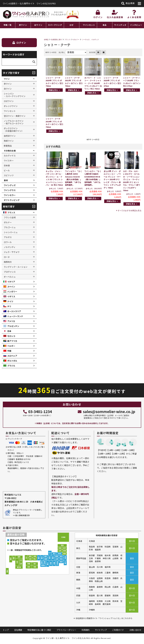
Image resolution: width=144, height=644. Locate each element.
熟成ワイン (9, 141)
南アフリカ (12, 341)
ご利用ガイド (118, 630)
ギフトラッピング (12, 200)
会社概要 (18, 630)
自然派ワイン (10, 136)
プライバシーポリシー (66, 630)
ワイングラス (10, 190)
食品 (105, 25)
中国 (9, 351)
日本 (9, 331)
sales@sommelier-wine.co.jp (106, 411)
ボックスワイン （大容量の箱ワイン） (14, 130)
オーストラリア (14, 311)
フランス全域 (10, 217)
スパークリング (55, 25)
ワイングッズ (120, 25)
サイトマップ (101, 630)
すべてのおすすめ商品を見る (130, 211)
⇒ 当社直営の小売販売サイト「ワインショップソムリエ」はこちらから (103, 618)
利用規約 (85, 630)
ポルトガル (12, 361)
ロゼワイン (9, 101)
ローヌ (7, 257)
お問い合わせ (135, 630)
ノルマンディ (10, 247)
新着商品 (8, 146)
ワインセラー (10, 195)
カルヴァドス (10, 156)
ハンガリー (12, 292)
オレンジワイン (11, 106)
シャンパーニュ (11, 232)
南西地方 (8, 262)
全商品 (46, 40)
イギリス (11, 296)
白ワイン (38, 25)
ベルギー (11, 346)
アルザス (8, 237)
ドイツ (10, 301)
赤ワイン (23, 25)
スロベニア (12, 356)
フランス (67, 40)
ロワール (8, 242)
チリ (9, 306)
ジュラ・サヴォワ (12, 252)
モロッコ (11, 336)
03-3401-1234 (38, 411)
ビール (7, 170)
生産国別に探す (56, 40)
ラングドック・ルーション (16, 267)
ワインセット (89, 25)
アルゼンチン (13, 326)
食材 (6, 180)
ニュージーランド (15, 316)
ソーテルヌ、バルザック (90, 40)
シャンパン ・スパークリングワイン (15, 95)
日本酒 (7, 165)
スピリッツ (9, 175)
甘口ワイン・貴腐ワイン (15, 116)
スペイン (11, 287)
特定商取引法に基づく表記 (39, 630)
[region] (72, 25)
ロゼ (72, 25)
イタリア (11, 282)
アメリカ (11, 321)
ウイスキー (9, 161)
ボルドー (76, 40)
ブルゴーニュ (10, 227)
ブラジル (11, 366)
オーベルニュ (10, 277)
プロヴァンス (10, 272)
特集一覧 (8, 25)
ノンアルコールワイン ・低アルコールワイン (14, 122)
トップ (6, 630)
